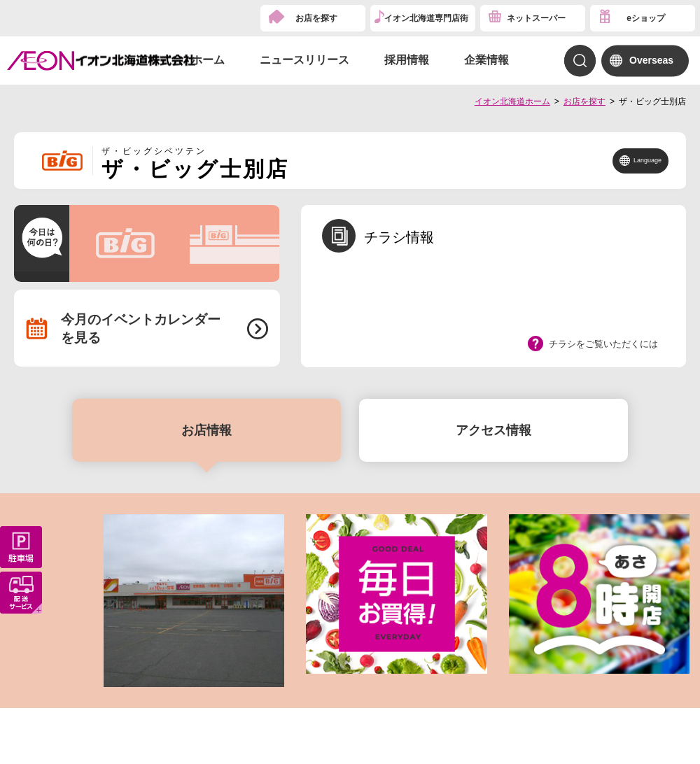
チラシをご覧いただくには (603, 344)
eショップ (646, 18)
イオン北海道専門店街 (426, 18)
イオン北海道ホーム (512, 101)
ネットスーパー (536, 18)
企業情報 (486, 60)
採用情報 (407, 60)
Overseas (651, 60)
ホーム (208, 60)
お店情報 (206, 430)
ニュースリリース (304, 60)
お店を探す (316, 18)
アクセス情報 (493, 430)
